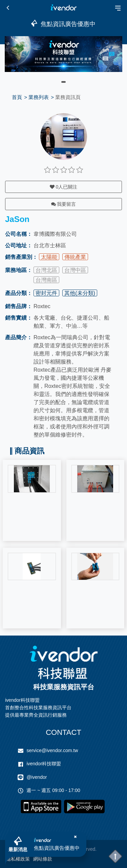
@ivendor (37, 777)
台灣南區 (46, 280)
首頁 (17, 97)
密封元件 (46, 293)
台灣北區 (46, 270)
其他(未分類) (80, 293)
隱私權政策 (18, 859)
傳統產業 (75, 257)
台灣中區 (75, 270)
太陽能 (49, 257)
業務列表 (39, 97)
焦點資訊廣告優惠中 (57, 848)
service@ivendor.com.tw (52, 750)
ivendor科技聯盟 (44, 764)
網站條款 (43, 859)
